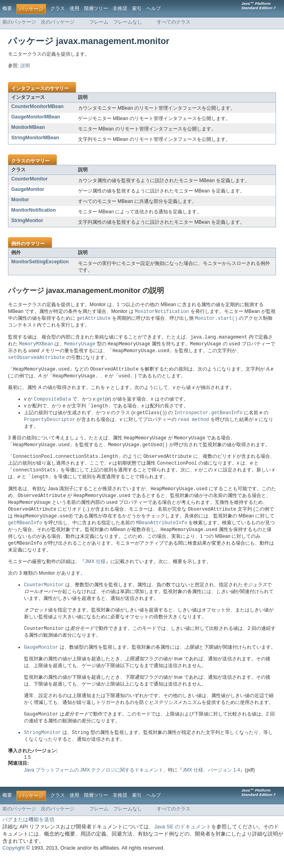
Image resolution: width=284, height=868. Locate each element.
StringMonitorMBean (35, 138)
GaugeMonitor (28, 189)
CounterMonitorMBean (37, 106)
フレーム (99, 22)
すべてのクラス (174, 22)
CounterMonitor (29, 179)
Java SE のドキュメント (183, 839)
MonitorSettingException (40, 262)
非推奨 (120, 8)
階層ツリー (96, 8)
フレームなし (128, 22)
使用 (74, 8)
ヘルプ (154, 8)
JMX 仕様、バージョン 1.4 (211, 782)
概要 (7, 8)
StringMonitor (27, 221)
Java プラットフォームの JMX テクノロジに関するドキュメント (94, 782)
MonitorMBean (28, 127)
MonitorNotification (33, 210)
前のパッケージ (19, 22)
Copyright (14, 860)
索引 (137, 8)
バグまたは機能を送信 (28, 832)
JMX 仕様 (95, 572)
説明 (25, 66)
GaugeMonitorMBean (36, 117)
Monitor (20, 200)
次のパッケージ (58, 22)
